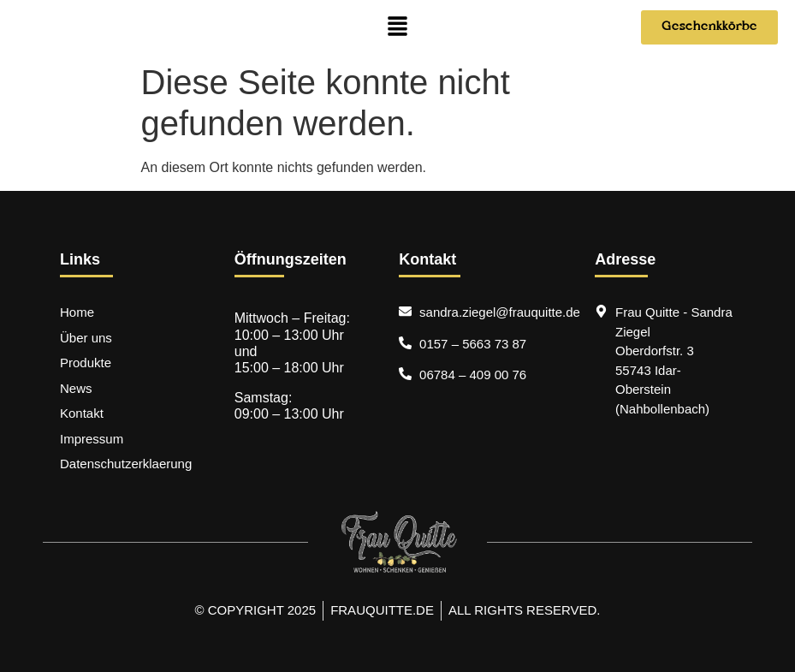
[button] (397, 27)
